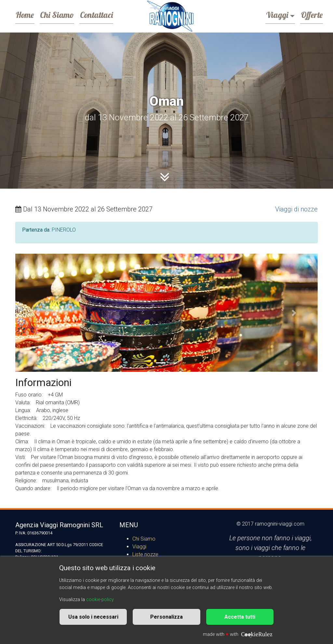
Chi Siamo (63, 14)
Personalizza (166, 617)
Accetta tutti (240, 617)
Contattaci (107, 14)
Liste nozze (145, 554)
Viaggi (270, 14)
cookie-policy (100, 600)
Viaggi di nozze (296, 209)
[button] (38, 313)
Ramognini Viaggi (170, 16)
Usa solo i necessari (93, 617)
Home (27, 14)
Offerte (309, 14)
